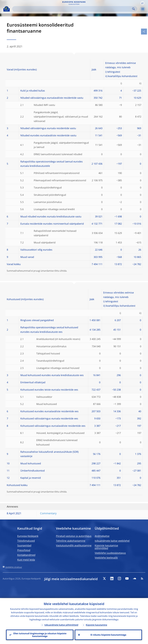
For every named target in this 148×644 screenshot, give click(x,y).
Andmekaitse (102, 536)
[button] (142, 3)
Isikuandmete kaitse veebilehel (112, 541)
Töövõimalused (26, 541)
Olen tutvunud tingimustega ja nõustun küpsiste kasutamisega (40, 635)
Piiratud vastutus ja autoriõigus (74, 536)
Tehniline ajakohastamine (71, 541)
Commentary (48, 513)
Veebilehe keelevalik (106, 558)
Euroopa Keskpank (28, 536)
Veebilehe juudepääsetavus (110, 553)
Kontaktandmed (26, 555)
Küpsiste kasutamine (96, 625)
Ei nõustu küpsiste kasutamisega (108, 635)
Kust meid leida (26, 560)
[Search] (73, 9)
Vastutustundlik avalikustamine (74, 545)
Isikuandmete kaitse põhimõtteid (61, 625)
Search (133, 9)
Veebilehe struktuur (14, 567)
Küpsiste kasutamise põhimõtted (106, 547)
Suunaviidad (24, 545)
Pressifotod (24, 550)
